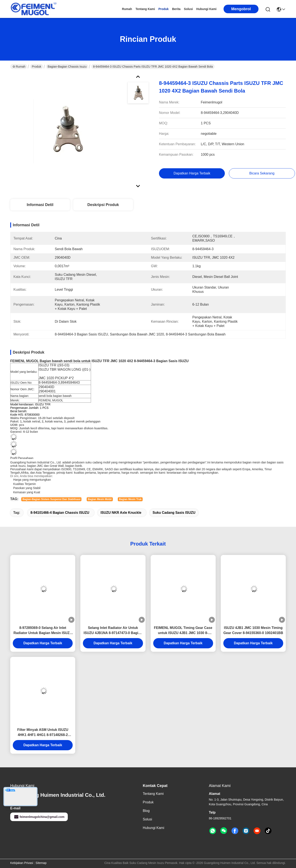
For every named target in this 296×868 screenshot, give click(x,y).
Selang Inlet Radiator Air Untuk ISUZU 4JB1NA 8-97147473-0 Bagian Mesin (113, 631)
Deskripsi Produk (103, 205)
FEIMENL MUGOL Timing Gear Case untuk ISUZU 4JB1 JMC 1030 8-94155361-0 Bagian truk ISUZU (183, 631)
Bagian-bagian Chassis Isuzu (67, 67)
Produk (163, 9)
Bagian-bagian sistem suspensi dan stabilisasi (51, 499)
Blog (146, 811)
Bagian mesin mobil (100, 499)
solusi (188, 9)
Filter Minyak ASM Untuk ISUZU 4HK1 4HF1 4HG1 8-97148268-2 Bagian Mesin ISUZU (43, 733)
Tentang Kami (145, 9)
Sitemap (41, 863)
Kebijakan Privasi (22, 863)
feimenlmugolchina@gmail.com (39, 817)
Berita (176, 9)
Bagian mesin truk (130, 499)
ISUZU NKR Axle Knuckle (121, 513)
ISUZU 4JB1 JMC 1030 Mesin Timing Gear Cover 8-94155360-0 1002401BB (253, 630)
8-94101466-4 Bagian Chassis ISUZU (60, 513)
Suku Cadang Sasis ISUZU (174, 513)
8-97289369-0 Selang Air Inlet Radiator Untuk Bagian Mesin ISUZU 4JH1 (43, 631)
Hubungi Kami (206, 9)
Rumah (127, 9)
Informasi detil (40, 205)
